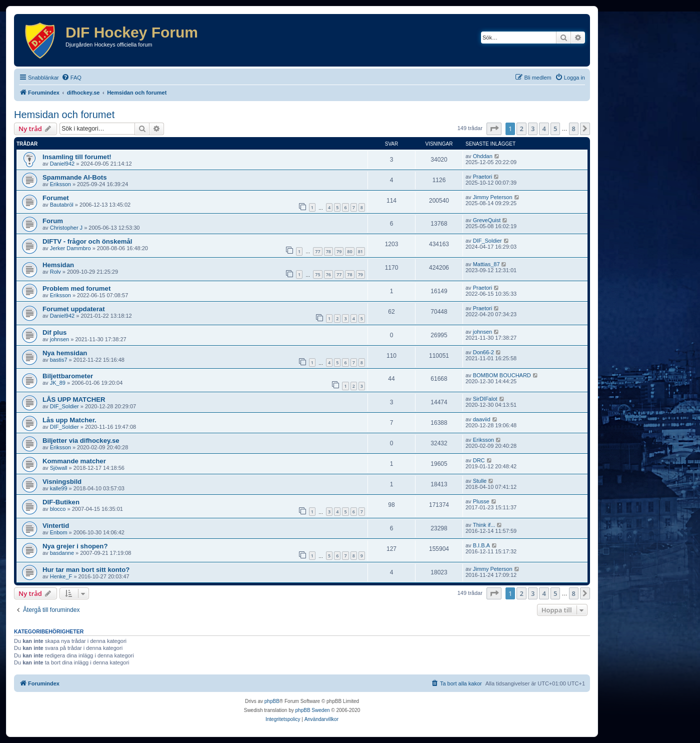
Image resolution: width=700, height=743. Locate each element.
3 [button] (533, 129)
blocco (58, 509)
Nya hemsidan (65, 353)
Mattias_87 (486, 264)
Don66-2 (483, 352)
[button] (494, 129)
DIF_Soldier (487, 241)
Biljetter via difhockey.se (81, 441)
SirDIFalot (485, 399)
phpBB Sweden (313, 710)
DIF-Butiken (61, 502)
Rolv (55, 272)
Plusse (481, 501)
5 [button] (555, 129)
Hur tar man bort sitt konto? (86, 570)
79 (339, 251)
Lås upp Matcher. (69, 420)
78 (328, 251)
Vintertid (56, 526)
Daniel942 (62, 164)
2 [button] (521, 129)
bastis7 (59, 360)
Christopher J (66, 228)
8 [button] (574, 129)
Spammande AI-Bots (74, 177)
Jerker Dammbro (70, 248)
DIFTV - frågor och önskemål (87, 241)
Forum (53, 221)
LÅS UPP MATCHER (74, 400)
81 (360, 251)
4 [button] (544, 129)
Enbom (59, 532)
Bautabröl (62, 205)
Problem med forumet (76, 288)
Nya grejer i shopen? (75, 546)
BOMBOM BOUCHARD (502, 375)
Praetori (483, 177)
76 (328, 274)
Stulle (480, 481)
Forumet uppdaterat (74, 309)
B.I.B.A (481, 545)
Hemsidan (58, 265)
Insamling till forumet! (77, 157)
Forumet (56, 198)
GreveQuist (487, 220)
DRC (479, 460)
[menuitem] (71, 78)
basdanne (62, 553)
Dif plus (54, 332)
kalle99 (59, 488)
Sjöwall (59, 468)
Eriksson (60, 184)
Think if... (484, 525)
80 (349, 251)
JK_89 (58, 383)
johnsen (60, 339)
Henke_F (61, 576)
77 (317, 251)
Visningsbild (62, 482)
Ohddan (483, 156)
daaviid (482, 419)
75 (317, 274)
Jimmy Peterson (493, 197)
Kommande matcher (74, 461)
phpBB (272, 701)
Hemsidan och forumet (64, 115)
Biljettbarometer (68, 376)
